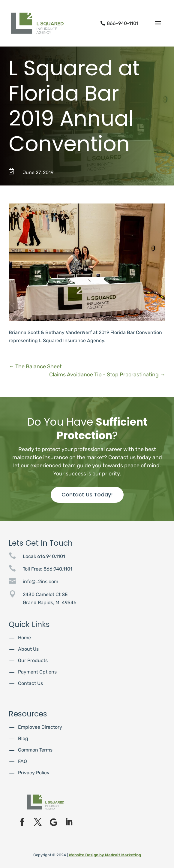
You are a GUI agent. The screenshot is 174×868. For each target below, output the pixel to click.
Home (24, 638)
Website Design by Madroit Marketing (105, 855)
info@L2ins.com (40, 582)
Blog (23, 738)
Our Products (33, 660)
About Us (28, 649)
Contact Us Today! (87, 494)
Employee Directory (40, 727)
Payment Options (37, 672)
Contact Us (30, 683)
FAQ (22, 761)
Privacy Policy (34, 773)
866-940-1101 (119, 23)
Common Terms (35, 750)
